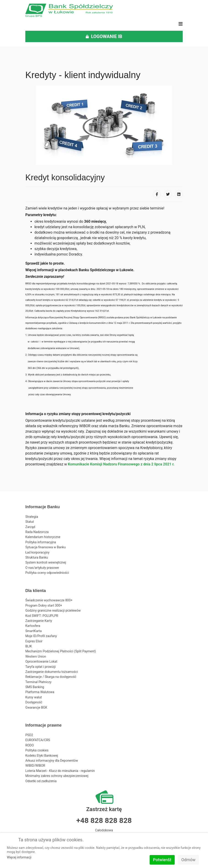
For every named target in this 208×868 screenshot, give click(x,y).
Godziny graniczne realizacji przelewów (53, 610)
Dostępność (34, 702)
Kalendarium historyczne (43, 537)
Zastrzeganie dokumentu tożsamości (52, 672)
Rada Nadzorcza (37, 532)
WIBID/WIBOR (35, 766)
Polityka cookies (37, 750)
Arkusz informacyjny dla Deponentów (52, 761)
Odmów (188, 860)
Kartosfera (33, 626)
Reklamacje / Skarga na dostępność (51, 677)
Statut (30, 522)
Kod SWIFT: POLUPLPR (42, 616)
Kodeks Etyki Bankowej (42, 756)
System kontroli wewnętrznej (46, 562)
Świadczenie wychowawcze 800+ (49, 600)
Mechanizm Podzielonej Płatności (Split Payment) (61, 651)
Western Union (36, 656)
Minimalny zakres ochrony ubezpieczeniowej (57, 776)
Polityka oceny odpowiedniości (47, 573)
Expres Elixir (34, 641)
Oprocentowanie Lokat (41, 661)
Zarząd (30, 527)
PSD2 (29, 735)
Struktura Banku (37, 557)
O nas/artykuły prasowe (42, 568)
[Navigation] (181, 24)
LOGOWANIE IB (104, 36)
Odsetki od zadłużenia (41, 781)
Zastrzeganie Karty (39, 621)
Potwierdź (162, 860)
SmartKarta (34, 631)
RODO (30, 745)
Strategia (32, 517)
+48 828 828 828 (104, 820)
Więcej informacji (19, 857)
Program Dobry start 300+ (44, 605)
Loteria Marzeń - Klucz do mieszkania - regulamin (60, 771)
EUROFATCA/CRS (38, 740)
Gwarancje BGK (36, 707)
